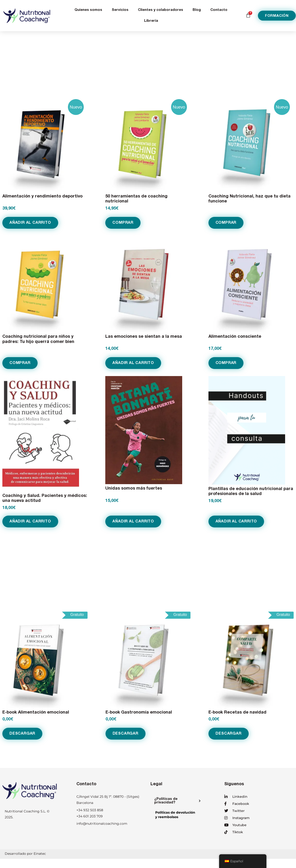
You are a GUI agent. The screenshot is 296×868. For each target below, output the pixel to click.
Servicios (120, 10)
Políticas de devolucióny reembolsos (175, 814)
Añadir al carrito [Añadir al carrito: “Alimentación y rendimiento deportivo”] (30, 223)
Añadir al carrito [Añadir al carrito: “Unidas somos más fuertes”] (133, 521)
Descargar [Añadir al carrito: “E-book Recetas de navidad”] (228, 733)
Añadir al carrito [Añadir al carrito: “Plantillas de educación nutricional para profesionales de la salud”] (236, 521)
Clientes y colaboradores (161, 10)
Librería (151, 21)
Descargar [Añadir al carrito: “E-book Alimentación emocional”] (22, 733)
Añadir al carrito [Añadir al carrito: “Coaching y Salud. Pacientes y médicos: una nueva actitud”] (30, 521)
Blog (197, 10)
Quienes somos (88, 10)
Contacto (219, 10)
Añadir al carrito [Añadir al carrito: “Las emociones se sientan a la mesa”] (133, 363)
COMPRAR (123, 223)
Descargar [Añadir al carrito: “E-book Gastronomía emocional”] (126, 733)
